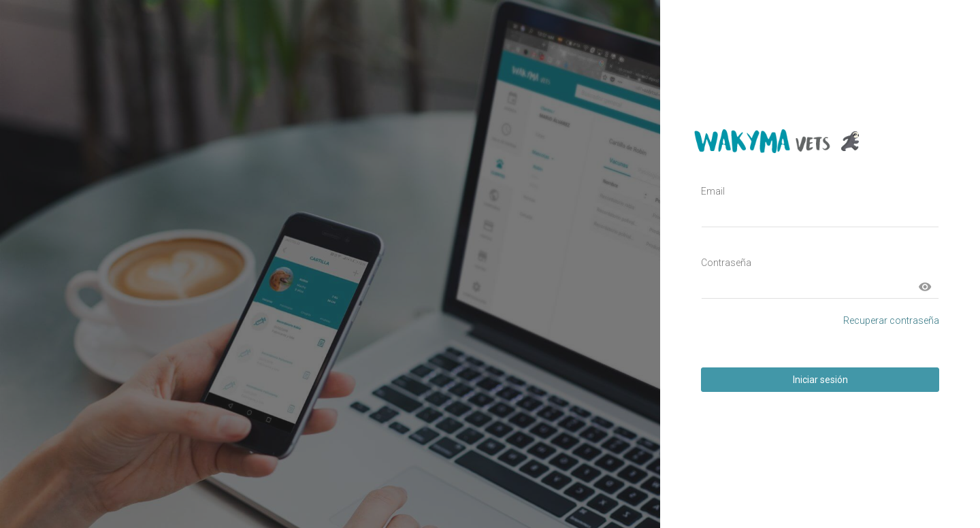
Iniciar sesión (820, 380)
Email (713, 191)
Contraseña (726, 263)
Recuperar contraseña (891, 320)
